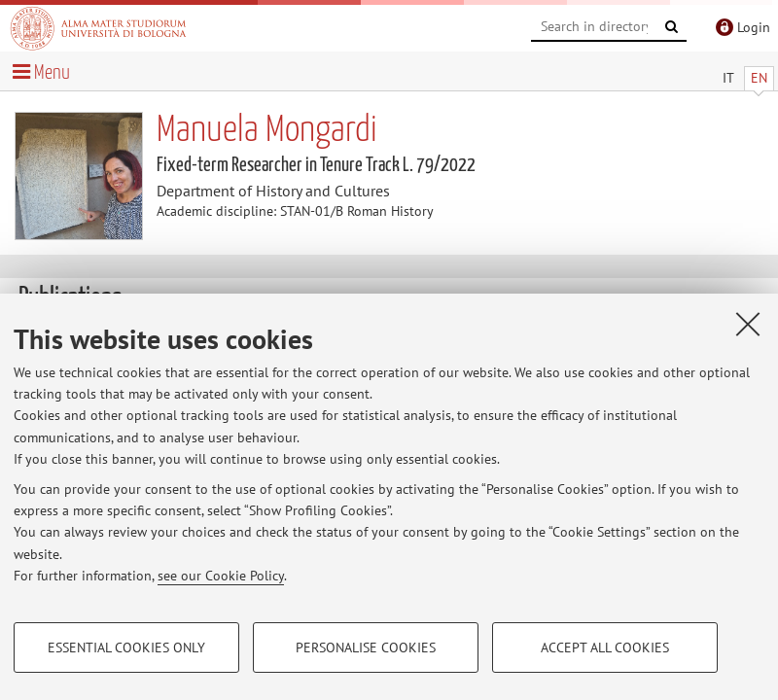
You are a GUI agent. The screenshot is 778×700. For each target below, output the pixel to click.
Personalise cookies (366, 647)
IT (728, 78)
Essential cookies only (126, 647)
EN (759, 78)
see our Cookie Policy (221, 576)
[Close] (748, 324)
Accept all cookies (605, 647)
